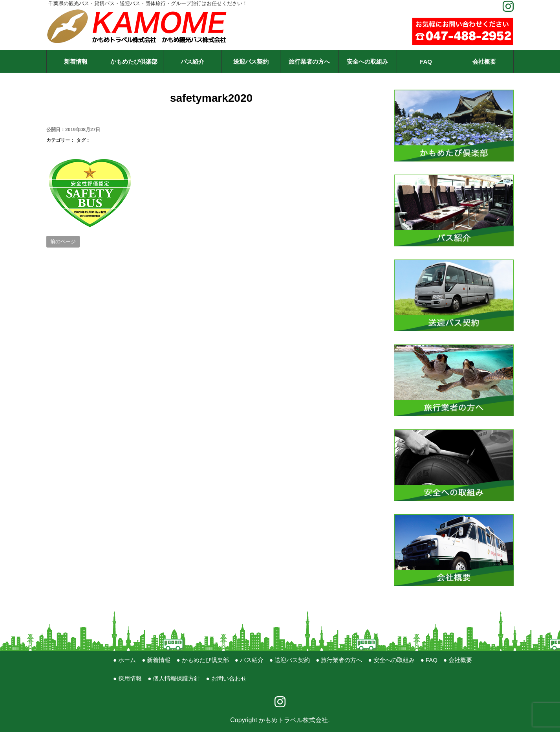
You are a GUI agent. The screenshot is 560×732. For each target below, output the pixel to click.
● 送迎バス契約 (290, 660)
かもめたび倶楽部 (134, 61)
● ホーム (124, 660)
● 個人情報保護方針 (174, 678)
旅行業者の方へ (309, 61)
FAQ (426, 61)
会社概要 (484, 61)
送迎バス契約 (251, 61)
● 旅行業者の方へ (339, 660)
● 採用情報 (127, 678)
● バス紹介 (249, 660)
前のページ (63, 241)
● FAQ (429, 660)
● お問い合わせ (226, 678)
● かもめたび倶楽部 (202, 660)
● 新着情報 (156, 660)
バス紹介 (192, 61)
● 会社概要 (458, 660)
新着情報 (76, 61)
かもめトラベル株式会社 (293, 720)
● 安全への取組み (391, 660)
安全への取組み (367, 61)
